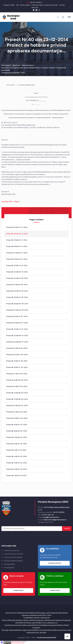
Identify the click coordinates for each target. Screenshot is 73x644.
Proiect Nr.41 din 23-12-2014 (17, 227)
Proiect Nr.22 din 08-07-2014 (17, 342)
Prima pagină (6, 65)
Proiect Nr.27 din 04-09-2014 (17, 310)
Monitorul (16, 65)
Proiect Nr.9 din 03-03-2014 (17, 425)
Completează (18, 591)
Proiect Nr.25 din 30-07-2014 (17, 323)
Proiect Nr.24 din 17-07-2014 (17, 329)
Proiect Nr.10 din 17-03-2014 (17, 418)
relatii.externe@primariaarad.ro (55, 520)
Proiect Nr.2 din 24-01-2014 (17, 469)
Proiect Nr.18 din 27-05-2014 (17, 367)
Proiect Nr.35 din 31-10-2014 (17, 266)
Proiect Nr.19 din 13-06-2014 (17, 361)
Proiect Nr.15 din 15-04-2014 (17, 387)
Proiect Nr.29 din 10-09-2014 (17, 297)
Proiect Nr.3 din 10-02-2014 (17, 463)
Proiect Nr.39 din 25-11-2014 (17, 240)
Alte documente (28, 65)
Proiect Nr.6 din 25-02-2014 (17, 444)
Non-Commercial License (18, 643)
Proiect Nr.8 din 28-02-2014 (17, 431)
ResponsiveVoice (16, 642)
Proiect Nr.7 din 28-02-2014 (17, 438)
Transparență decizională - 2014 (13, 73)
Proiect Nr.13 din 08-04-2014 (17, 399)
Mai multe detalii (55, 563)
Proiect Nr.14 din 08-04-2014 (17, 393)
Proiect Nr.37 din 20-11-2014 (17, 253)
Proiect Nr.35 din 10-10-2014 (17, 259)
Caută (67, 529)
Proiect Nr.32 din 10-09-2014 (17, 278)
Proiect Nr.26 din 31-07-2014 (17, 317)
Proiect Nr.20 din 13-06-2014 (17, 355)
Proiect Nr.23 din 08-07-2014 (17, 336)
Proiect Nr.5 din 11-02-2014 (16, 450)
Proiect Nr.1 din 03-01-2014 (16, 476)
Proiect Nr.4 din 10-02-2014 (17, 457)
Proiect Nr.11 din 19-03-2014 (17, 412)
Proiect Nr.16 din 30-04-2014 (17, 380)
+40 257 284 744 (47, 515)
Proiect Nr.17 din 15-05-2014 (17, 374)
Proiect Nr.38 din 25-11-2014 (17, 247)
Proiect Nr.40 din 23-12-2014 (17, 234)
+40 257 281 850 (35, 2)
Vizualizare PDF (7, 202)
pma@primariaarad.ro (51, 517)
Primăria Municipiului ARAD (46, 638)
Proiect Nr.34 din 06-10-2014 (17, 272)
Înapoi (17, 202)
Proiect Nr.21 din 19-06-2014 (17, 348)
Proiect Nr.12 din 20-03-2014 (17, 406)
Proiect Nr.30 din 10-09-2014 (17, 291)
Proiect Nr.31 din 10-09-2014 (17, 285)
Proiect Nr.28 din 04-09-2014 (17, 304)
